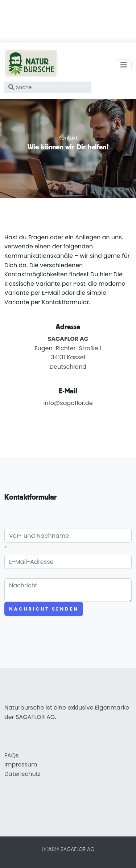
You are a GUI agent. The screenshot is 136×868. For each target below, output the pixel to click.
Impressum (21, 764)
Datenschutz (22, 774)
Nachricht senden (44, 609)
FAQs (12, 755)
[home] (31, 65)
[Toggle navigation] (124, 65)
